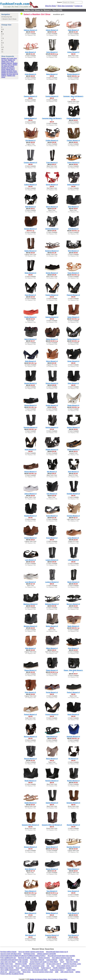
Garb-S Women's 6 (30, 339)
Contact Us (78, 6)
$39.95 (52, 187)
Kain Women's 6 (52, 494)
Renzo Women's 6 (52, 759)
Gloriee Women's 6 (30, 405)
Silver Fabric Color (30, 497)
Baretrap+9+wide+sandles (27, 958)
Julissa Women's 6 (30, 494)
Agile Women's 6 (73, 30)
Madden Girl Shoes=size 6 (9, 72)
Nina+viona (26, 972)
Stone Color (52, 630)
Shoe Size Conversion (65, 6)
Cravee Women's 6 (73, 163)
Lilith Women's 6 (73, 560)
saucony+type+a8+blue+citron (11, 954)
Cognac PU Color (52, 365)
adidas (78, 972)
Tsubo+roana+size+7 (57, 970)
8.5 (3, 43)
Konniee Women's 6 (73, 516)
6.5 (3, 34)
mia (48, 966)
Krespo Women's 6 (30, 538)
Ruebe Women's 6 (30, 781)
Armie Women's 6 (30, 74)
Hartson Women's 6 (52, 428)
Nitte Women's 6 (30, 648)
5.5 (3, 29)
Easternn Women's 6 (52, 251)
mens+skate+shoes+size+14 (67, 966)
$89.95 (52, 98)
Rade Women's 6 (52, 737)
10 (2, 49)
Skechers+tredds (21, 964)
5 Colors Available (73, 166)
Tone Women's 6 (52, 891)
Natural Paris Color (30, 806)
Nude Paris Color (30, 718)
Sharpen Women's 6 (30, 847)
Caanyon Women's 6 (30, 96)
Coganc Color (30, 144)
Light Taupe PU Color (73, 519)
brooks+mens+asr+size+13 (10, 966)
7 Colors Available (30, 409)
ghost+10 (4, 972)
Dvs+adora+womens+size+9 (62, 958)
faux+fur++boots (72, 962)
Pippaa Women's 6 (30, 670)
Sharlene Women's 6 (73, 825)
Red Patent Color (52, 188)
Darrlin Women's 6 (52, 185)
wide (57, 972)
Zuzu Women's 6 (73, 935)
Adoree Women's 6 (52, 30)
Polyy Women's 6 (30, 692)
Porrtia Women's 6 (52, 692)
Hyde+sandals (23, 962)
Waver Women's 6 (30, 913)
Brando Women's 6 (73, 74)
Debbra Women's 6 (73, 185)
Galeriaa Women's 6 (52, 317)
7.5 (3, 38)
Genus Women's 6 (52, 339)
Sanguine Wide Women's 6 (30, 825)
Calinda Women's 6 (30, 118)
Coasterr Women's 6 (73, 140)
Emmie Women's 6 (52, 273)
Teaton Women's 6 (73, 869)
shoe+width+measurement (10, 970)
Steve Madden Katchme (8, 62)
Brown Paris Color (73, 806)
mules (61, 960)
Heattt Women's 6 (30, 450)
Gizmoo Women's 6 (52, 383)
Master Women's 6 (73, 582)
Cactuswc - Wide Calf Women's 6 (73, 97)
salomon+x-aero (15, 972)
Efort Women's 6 (73, 251)
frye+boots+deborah (37, 960)
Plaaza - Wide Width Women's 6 (73, 671)
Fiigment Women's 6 (73, 295)
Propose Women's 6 (52, 715)
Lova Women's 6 (30, 582)
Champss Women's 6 (73, 118)
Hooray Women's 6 (30, 472)
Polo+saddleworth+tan (8, 958)
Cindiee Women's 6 (52, 140)
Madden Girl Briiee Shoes (9, 71)
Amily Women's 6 (52, 52)
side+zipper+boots (67, 972)
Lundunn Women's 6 (52, 582)
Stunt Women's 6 (30, 869)
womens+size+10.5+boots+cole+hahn (34, 970)
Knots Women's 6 (52, 516)
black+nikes (70, 960)
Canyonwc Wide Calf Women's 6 (52, 119)
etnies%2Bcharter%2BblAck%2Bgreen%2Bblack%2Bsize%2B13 (23, 956)
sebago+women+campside (46, 954)
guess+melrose (52, 960)
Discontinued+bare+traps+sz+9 (57, 952)
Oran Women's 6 (73, 648)
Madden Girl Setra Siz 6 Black (9, 65)
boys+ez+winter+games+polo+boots (31, 952)
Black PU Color (73, 475)
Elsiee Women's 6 (30, 273)
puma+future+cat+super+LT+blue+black (44, 962)
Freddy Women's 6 (30, 317)
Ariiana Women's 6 (73, 52)
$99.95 (30, 98)
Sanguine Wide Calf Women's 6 (52, 825)
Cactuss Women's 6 (52, 96)
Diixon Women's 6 (52, 207)
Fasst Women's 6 (30, 295)
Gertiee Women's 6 (73, 339)
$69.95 (73, 54)
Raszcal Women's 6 (30, 759)
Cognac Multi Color (73, 851)
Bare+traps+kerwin (7, 968)
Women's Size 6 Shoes (9, 19)
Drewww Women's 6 (52, 229)
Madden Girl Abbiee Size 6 (8, 61)
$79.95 (73, 100)
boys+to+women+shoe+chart (43, 972)
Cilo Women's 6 (30, 140)
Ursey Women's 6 (73, 891)
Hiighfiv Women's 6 (52, 450)
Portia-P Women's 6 (30, 715)
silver (78, 960)
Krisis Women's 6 (52, 538)
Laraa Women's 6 (73, 538)
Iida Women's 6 (52, 472)
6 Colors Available (73, 409)
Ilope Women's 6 (73, 472)
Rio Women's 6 (73, 759)
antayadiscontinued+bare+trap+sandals (14, 960)
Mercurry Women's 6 (73, 604)
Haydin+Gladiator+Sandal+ (62, 968)
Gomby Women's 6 (52, 405)
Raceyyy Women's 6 (30, 737)
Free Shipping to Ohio (30, 35)
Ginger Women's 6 (73, 361)
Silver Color (30, 586)
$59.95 (73, 297)
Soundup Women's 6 (73, 847)
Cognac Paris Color (73, 101)
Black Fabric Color (52, 277)
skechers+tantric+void (37, 964)
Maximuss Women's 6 (30, 604)
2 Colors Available (30, 34)
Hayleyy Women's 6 (73, 428)
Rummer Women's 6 (52, 781)
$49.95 (52, 76)
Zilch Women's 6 (30, 935)
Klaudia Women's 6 (30, 516)
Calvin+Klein (71, 970)
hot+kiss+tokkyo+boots (8, 952)
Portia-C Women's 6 (73, 692)
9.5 (3, 47)
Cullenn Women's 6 (30, 185)
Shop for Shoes (51, 6)
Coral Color (30, 321)
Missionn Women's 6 (30, 626)
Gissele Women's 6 (30, 383)
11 (2, 52)
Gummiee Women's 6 (30, 428)
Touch (62, 962)
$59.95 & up (30, 231)
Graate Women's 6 (73, 405)
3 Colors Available (52, 78)
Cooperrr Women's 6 (30, 163)
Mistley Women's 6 (52, 626)
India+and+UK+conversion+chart (33, 966)
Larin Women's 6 (30, 560)
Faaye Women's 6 (73, 273)
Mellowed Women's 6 (52, 604)
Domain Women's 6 (30, 229)
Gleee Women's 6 (73, 383)
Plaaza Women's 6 (52, 670)
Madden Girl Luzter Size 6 (9, 64)
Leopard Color (73, 453)
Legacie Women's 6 (52, 560)
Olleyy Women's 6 (52, 648)
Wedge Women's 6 (52, 913)
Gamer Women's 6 (73, 317)
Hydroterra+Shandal (32, 968)
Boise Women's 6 (52, 74)
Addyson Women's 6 (30, 30)
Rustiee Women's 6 (73, 781)
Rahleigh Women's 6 (73, 737)
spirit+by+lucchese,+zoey (72, 964)
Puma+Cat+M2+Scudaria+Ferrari (12, 974)
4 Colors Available (73, 78)
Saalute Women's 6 (52, 803)
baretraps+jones (29, 954)
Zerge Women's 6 (73, 913)
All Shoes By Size (7, 17)
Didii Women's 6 (30, 207)
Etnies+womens (44, 958)
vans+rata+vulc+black (8, 962)
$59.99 (52, 319)
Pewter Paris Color (52, 254)
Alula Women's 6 (30, 52)
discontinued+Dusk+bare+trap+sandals (61, 956)
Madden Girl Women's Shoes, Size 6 (41, 979)
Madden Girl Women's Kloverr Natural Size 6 (8, 69)
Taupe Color (52, 762)
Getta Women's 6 (30, 361)
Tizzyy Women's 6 (30, 891)
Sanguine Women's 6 (73, 803)
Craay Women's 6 (52, 163)
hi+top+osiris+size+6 (54, 964)
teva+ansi (19, 968)
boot (53, 966)
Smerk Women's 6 (52, 847)
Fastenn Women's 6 (52, 295)
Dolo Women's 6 (73, 207)
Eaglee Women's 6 (30, 251)
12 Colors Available (30, 365)
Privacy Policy (63, 979)
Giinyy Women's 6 (52, 361)
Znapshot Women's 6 (52, 935)
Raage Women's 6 (73, 715)
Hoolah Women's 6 (73, 450)
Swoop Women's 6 (52, 869)
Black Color (52, 210)
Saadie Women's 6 (30, 803)
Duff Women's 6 (73, 229)
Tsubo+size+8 (46, 968)
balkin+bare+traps (7, 964)
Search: (60, 2)
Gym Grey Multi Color (52, 652)
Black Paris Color (73, 56)
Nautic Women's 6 (73, 626)
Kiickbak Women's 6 (73, 494)
